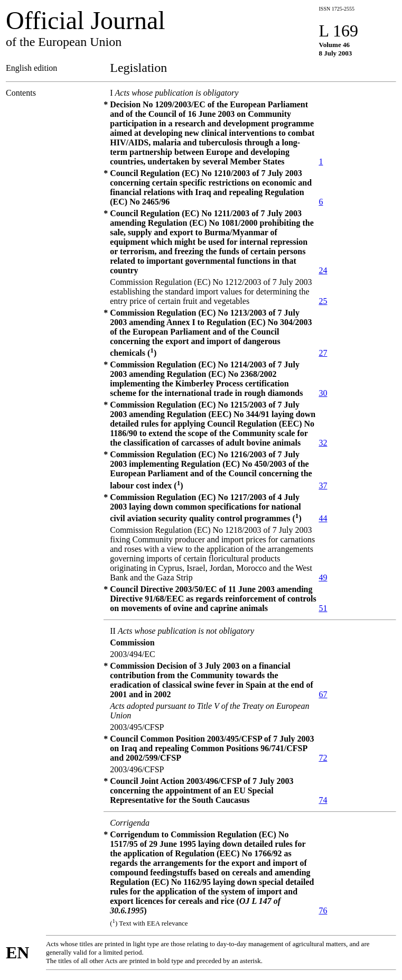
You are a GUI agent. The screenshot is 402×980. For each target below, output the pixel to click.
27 (323, 353)
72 (323, 758)
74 (323, 800)
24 (323, 270)
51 (323, 608)
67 (323, 694)
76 (323, 910)
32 (323, 443)
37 (323, 486)
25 (323, 301)
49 (323, 577)
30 (323, 393)
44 (323, 518)
